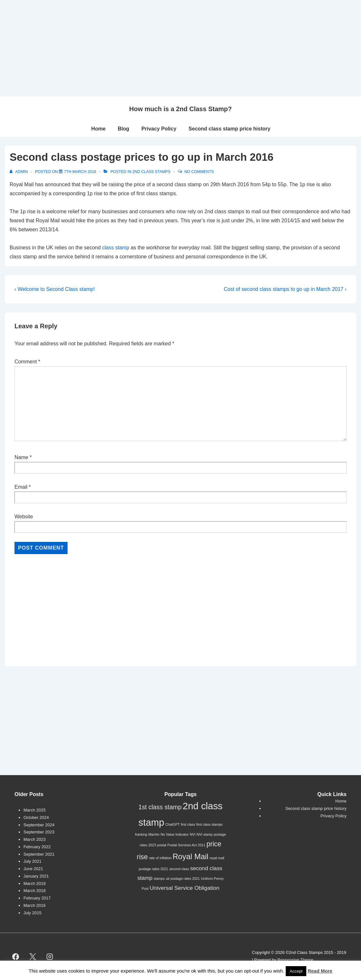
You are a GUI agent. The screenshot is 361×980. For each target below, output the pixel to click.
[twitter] (33, 956)
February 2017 (37, 898)
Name (21, 457)
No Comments (199, 172)
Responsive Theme (295, 960)
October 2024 (36, 817)
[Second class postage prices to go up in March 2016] (80, 172)
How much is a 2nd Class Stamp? (181, 109)
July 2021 (32, 861)
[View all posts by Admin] (19, 172)
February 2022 (37, 847)
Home (98, 129)
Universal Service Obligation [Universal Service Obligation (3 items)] (185, 888)
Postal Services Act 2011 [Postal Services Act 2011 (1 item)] (186, 845)
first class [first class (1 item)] (188, 824)
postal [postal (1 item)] (162, 845)
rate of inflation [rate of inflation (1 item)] (160, 858)
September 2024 (39, 825)
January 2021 (36, 876)
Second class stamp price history (229, 129)
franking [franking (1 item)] (141, 834)
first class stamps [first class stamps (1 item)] (209, 824)
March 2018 (35, 891)
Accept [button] (296, 971)
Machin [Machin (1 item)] (154, 834)
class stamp (116, 248)
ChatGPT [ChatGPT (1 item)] (172, 824)
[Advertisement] (181, 48)
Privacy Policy (159, 129)
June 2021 (33, 869)
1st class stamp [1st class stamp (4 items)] (160, 807)
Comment (27, 362)
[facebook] (16, 956)
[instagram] (50, 956)
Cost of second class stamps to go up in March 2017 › (285, 289)
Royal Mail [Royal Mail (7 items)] (190, 856)
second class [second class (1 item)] (179, 869)
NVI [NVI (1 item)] (193, 834)
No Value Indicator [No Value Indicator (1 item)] (175, 834)
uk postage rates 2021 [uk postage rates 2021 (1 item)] (183, 879)
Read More (320, 971)
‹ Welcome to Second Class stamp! (55, 289)
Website (24, 517)
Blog (124, 129)
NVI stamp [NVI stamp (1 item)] (205, 834)
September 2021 (39, 854)
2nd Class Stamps (151, 172)
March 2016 (35, 905)
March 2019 (35, 884)
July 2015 (32, 913)
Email (21, 487)
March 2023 (35, 839)
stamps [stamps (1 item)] (159, 879)
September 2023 (39, 832)
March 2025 (35, 810)
